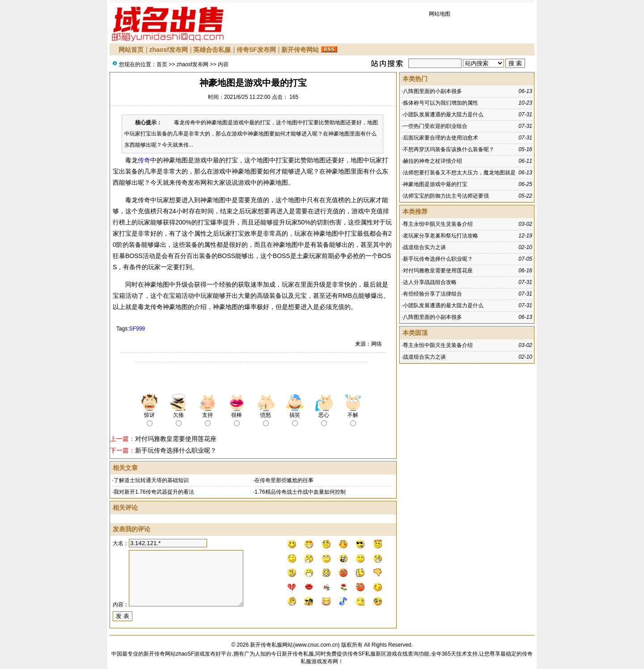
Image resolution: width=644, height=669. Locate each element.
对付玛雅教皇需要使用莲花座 (176, 439)
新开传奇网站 (300, 50)
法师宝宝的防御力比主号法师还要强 (446, 196)
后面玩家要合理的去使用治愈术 (441, 138)
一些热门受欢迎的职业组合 (435, 126)
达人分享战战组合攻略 (430, 282)
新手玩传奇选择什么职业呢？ (176, 450)
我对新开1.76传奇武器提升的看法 (154, 492)
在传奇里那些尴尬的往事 (284, 480)
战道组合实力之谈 (424, 247)
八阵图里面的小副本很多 (432, 91)
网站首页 (131, 50)
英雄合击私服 (212, 50)
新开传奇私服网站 (271, 645)
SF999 (137, 329)
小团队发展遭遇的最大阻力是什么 (443, 114)
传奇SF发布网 (256, 50)
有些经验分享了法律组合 (432, 294)
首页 (162, 64)
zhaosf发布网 (169, 50)
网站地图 (440, 14)
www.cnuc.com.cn (316, 645)
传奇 (144, 160)
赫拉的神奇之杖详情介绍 (432, 161)
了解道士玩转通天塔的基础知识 (151, 480)
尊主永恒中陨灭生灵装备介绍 (438, 224)
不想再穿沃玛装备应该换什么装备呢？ (449, 149)
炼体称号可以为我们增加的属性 (441, 103)
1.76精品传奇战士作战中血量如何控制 (300, 492)
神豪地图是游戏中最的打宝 (435, 184)
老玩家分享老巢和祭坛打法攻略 (441, 236)
